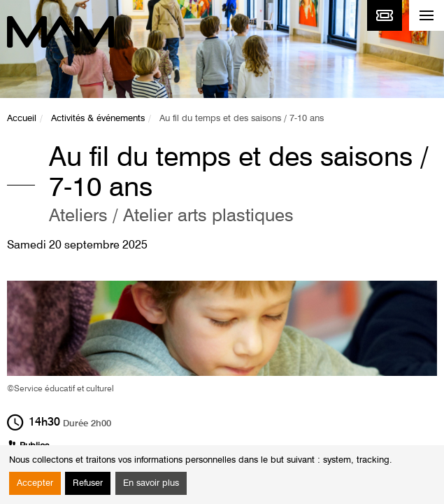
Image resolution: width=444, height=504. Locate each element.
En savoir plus (151, 483)
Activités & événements (98, 119)
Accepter (35, 483)
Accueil (22, 119)
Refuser (88, 483)
